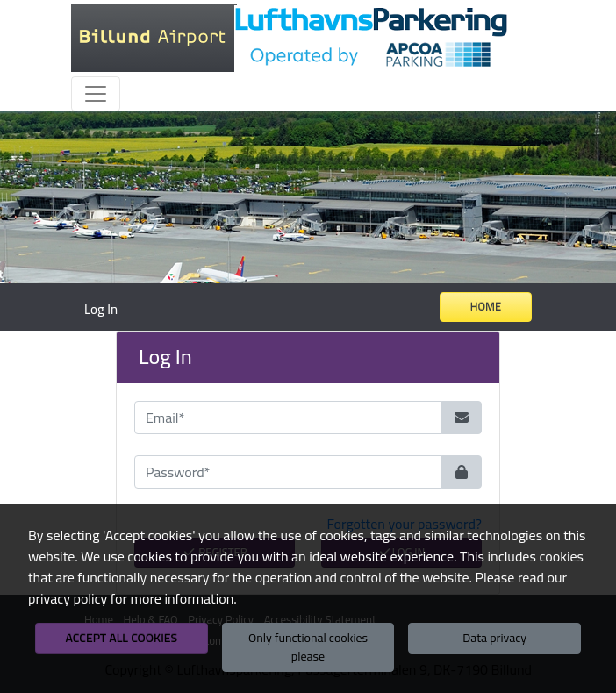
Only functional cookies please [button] (308, 647)
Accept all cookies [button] (122, 638)
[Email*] (288, 418)
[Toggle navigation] (96, 94)
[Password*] (288, 472)
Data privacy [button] (494, 638)
